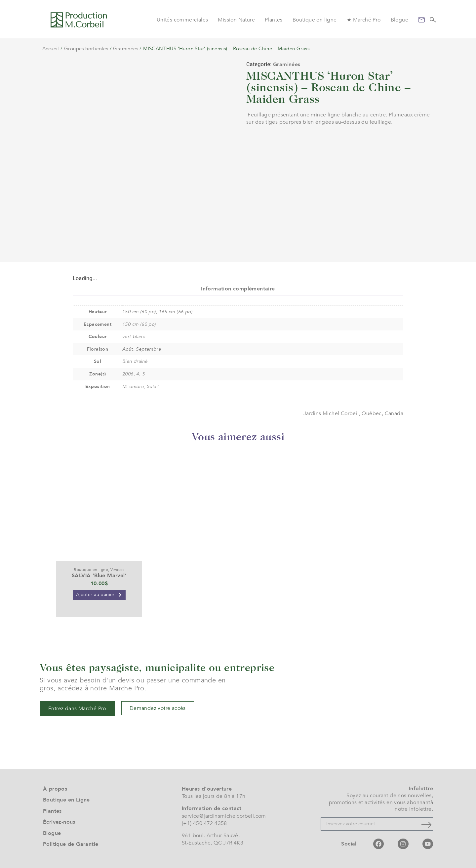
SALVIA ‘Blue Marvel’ (99, 576)
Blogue (399, 20)
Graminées (126, 49)
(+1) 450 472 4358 (204, 823)
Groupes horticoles (86, 49)
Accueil (51, 49)
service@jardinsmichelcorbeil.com (224, 816)
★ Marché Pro (364, 20)
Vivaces (118, 570)
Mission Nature (236, 20)
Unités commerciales (182, 20)
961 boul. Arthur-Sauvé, (211, 836)
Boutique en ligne (315, 20)
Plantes (274, 20)
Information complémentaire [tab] (238, 289)
